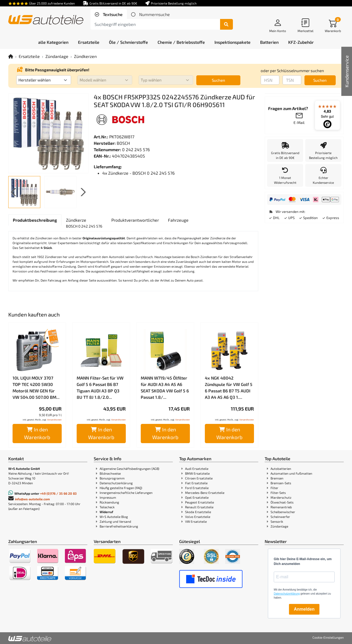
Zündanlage (57, 56)
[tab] (109, 14)
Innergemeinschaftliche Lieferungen (126, 493)
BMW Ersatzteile (197, 473)
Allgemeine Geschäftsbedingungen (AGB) (129, 469)
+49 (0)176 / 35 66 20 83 (58, 493)
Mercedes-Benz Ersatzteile (205, 493)
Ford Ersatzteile (197, 488)
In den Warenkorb (37, 433)
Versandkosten (54, 420)
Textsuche (112, 14)
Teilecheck (107, 507)
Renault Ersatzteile (199, 507)
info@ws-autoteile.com (32, 499)
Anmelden (304, 609)
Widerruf (106, 512)
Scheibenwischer (283, 512)
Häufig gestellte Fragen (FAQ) (121, 488)
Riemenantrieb (281, 507)
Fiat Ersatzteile (196, 483)
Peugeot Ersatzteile (200, 502)
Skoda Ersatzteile (198, 512)
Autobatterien (281, 469)
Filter (274, 488)
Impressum (108, 497)
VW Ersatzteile (196, 521)
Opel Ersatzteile (197, 497)
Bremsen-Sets (281, 483)
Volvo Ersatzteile (198, 517)
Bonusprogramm (112, 478)
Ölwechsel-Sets (282, 502)
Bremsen (277, 478)
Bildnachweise (110, 473)
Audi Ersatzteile (197, 469)
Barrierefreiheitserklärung (119, 526)
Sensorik (277, 521)
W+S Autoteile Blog (114, 517)
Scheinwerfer (280, 517)
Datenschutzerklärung (116, 483)
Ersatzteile (29, 56)
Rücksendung (109, 502)
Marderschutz (281, 497)
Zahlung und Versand (115, 521)
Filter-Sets (278, 493)
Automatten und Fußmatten (291, 473)
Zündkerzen (85, 56)
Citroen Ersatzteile (199, 478)
